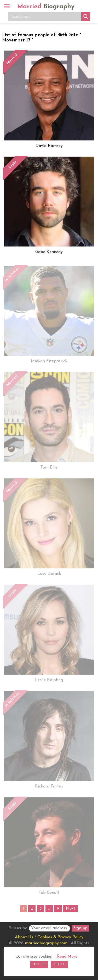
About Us (24, 937)
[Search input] (46, 16)
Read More (67, 957)
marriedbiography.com (46, 943)
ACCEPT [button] (39, 964)
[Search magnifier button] (86, 16)
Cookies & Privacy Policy (60, 937)
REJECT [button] (59, 964)
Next (71, 909)
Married (46, 7)
